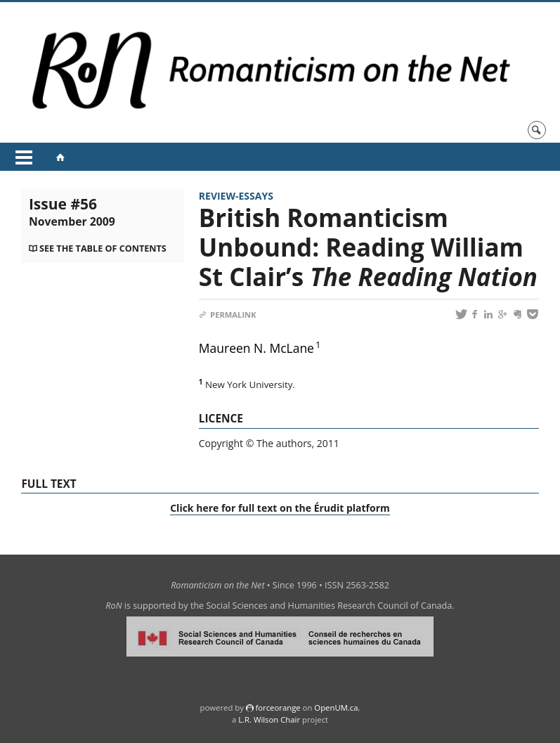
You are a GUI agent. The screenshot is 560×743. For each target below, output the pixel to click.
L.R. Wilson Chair (269, 719)
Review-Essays (236, 196)
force (278, 708)
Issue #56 (72, 212)
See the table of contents (103, 248)
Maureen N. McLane (256, 348)
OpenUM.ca (336, 708)
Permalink (228, 315)
